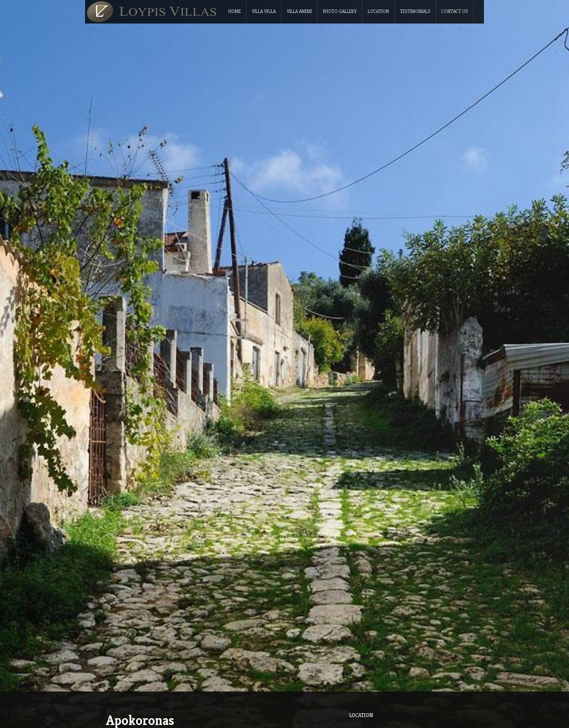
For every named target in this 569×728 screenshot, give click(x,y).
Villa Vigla (264, 11)
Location (378, 11)
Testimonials (415, 11)
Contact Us (455, 11)
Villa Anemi (299, 11)
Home (235, 11)
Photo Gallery (340, 11)
